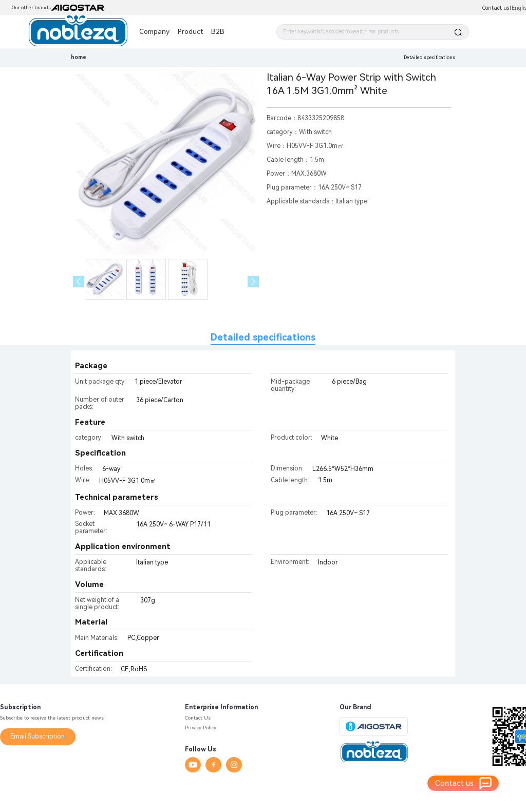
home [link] (79, 57)
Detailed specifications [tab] (263, 337)
